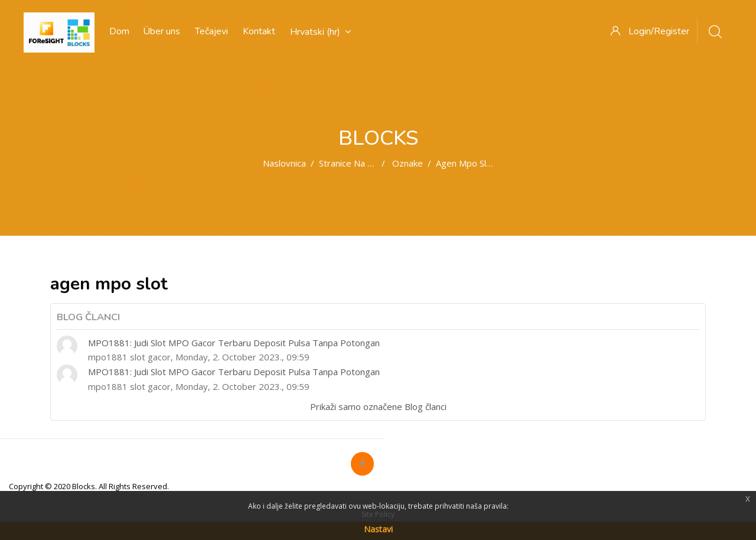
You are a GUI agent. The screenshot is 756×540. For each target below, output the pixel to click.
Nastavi (378, 529)
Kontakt (259, 31)
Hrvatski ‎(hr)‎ (320, 32)
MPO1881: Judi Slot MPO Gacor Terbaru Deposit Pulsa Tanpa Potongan (234, 343)
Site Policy (378, 514)
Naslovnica (284, 163)
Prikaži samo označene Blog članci (378, 406)
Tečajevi (211, 31)
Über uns (162, 31)
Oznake (408, 163)
